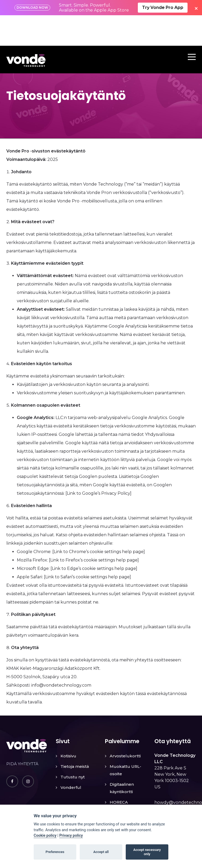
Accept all (101, 852)
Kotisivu (68, 725)
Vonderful (71, 757)
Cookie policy (45, 836)
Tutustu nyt (73, 746)
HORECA (119, 772)
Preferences (55, 852)
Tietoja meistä (75, 736)
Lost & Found (123, 782)
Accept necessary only (147, 852)
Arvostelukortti (125, 725)
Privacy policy (71, 836)
